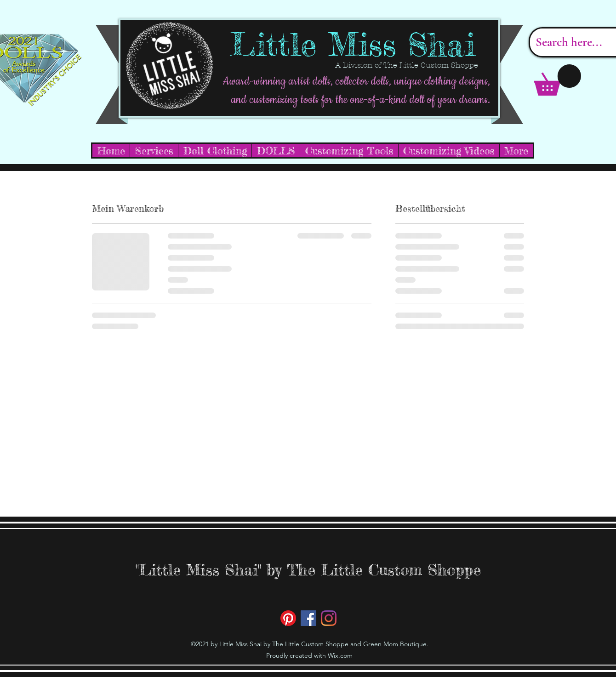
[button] (558, 80)
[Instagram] (329, 618)
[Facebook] (308, 618)
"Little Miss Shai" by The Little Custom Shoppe (308, 570)
